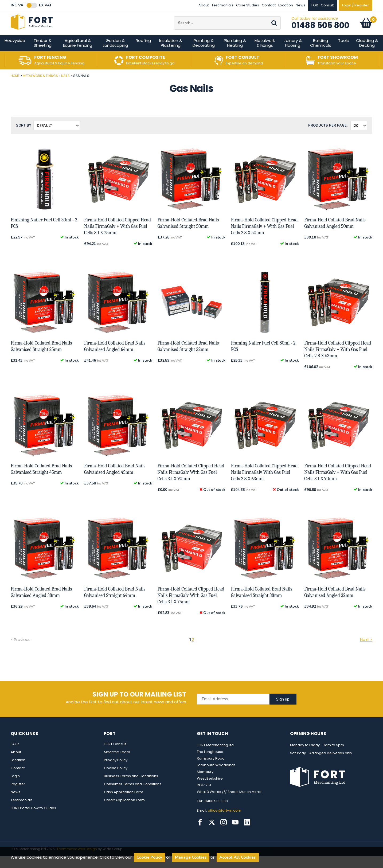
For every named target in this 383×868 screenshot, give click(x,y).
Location (286, 5)
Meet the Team (117, 764)
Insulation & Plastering (171, 55)
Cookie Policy (116, 780)
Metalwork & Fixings (265, 55)
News (300, 5)
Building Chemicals (321, 55)
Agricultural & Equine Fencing (78, 55)
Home (15, 87)
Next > (366, 651)
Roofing (143, 52)
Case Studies (248, 5)
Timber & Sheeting (43, 55)
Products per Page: (328, 137)
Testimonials (222, 5)
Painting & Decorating (204, 55)
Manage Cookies (191, 857)
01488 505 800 (320, 31)
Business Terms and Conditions (131, 788)
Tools (343, 52)
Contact (269, 5)
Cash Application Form (124, 804)
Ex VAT (45, 5)
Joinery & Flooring (293, 55)
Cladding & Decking (367, 55)
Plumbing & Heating (235, 55)
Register (18, 796)
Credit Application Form (124, 812)
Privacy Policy (116, 772)
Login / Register (355, 5)
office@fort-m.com (224, 822)
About (204, 5)
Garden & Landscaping (115, 55)
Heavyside (15, 52)
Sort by (24, 137)
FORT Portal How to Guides (33, 820)
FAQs (15, 756)
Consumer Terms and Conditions (133, 796)
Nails (65, 87)
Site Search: (174, 22)
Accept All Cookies (238, 857)
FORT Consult (115, 756)
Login (15, 788)
